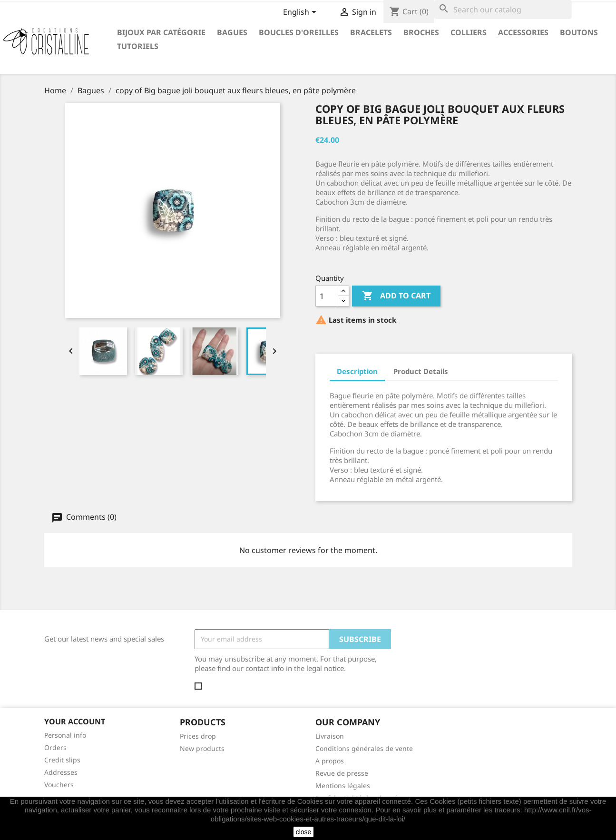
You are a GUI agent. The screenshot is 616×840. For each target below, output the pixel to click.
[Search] (503, 10)
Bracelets (371, 32)
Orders (55, 747)
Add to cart (396, 296)
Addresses (61, 772)
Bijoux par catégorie (161, 32)
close (304, 832)
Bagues (232, 32)
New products (202, 748)
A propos (330, 761)
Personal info (65, 735)
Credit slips (62, 760)
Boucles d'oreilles (299, 32)
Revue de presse (342, 773)
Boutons (579, 32)
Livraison (330, 736)
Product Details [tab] (421, 371)
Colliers (469, 32)
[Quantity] (327, 296)
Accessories (523, 32)
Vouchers (59, 785)
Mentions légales (343, 786)
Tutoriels (138, 46)
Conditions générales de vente (364, 748)
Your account (75, 721)
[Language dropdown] (301, 13)
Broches (421, 32)
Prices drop (198, 736)
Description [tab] (357, 371)
